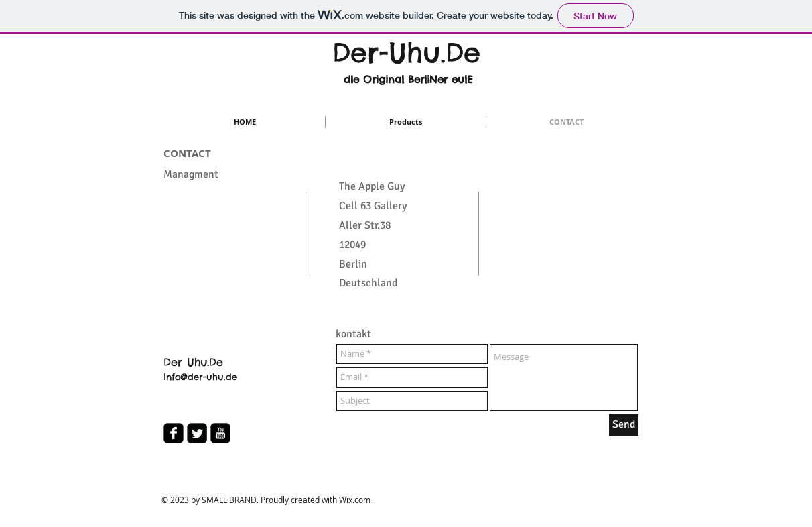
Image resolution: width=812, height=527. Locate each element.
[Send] (624, 425)
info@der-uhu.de (200, 377)
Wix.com (355, 500)
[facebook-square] (174, 433)
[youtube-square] (220, 433)
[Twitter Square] (197, 433)
